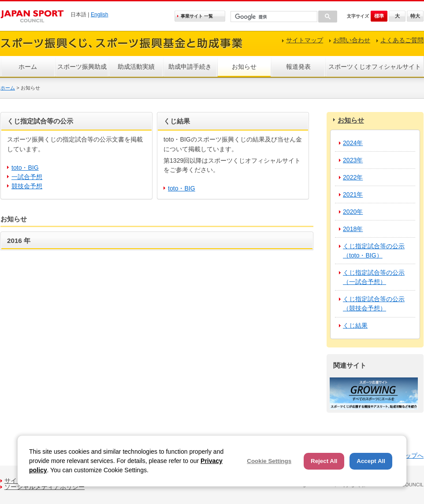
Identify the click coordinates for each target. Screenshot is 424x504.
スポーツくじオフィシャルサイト (375, 67)
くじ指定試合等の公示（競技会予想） (374, 304)
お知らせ (244, 67)
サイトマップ (305, 40)
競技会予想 (27, 186)
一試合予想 (27, 177)
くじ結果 (355, 325)
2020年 (353, 212)
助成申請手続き (190, 67)
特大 (415, 16)
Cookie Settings (269, 461)
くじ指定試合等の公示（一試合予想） (374, 277)
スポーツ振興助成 (82, 67)
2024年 (353, 143)
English (100, 15)
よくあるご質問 (402, 40)
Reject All (324, 461)
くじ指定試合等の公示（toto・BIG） (374, 251)
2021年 (353, 194)
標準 (379, 16)
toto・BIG (25, 168)
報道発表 (298, 67)
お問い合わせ (352, 40)
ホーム (28, 67)
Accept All (371, 461)
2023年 (353, 160)
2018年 (353, 229)
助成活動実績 (136, 67)
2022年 (353, 177)
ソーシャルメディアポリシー (45, 487)
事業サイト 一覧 (197, 16)
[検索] (273, 17)
